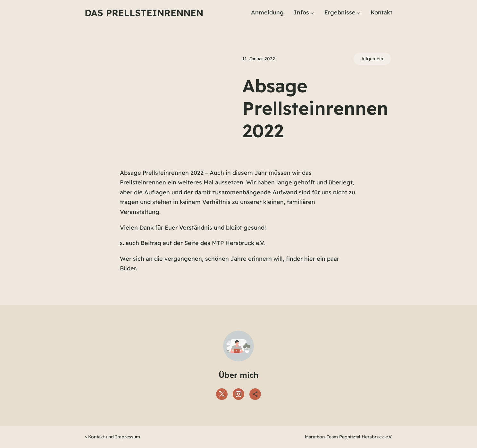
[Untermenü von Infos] (312, 13)
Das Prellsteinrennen (144, 13)
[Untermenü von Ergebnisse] (359, 13)
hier (310, 259)
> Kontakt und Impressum (112, 437)
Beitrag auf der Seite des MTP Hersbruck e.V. (203, 243)
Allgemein (372, 59)
